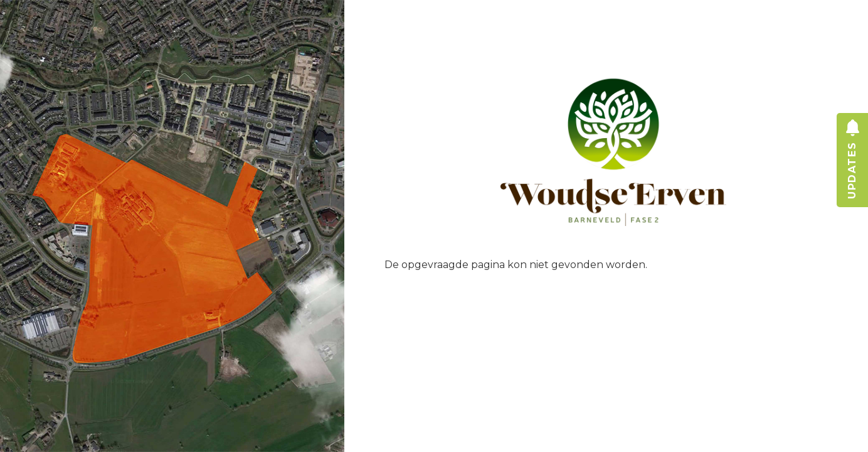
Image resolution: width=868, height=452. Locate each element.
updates (852, 183)
